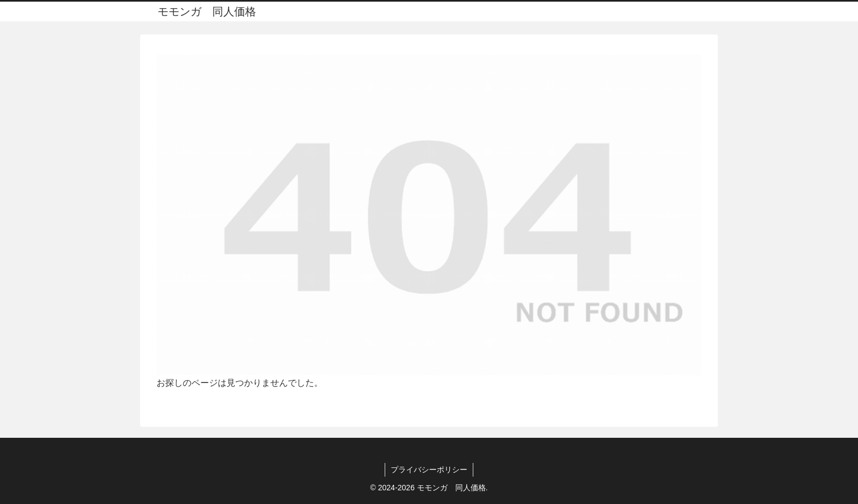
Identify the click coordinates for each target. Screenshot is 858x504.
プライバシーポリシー (429, 470)
